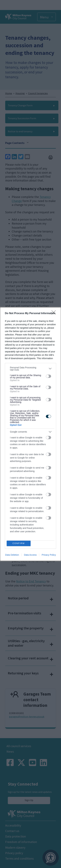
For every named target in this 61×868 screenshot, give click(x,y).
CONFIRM (19, 543)
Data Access (30, 555)
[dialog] (30, 434)
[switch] (48, 376)
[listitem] (30, 368)
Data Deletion (12, 555)
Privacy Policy (49, 555)
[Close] (55, 313)
